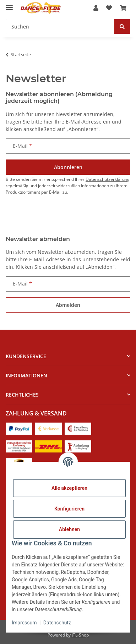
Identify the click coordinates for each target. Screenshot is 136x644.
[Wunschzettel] (109, 8)
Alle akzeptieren (69, 488)
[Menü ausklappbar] (9, 4)
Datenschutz (57, 623)
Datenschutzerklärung (108, 179)
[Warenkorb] (123, 8)
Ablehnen (69, 529)
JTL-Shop (80, 635)
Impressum (24, 623)
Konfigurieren (69, 509)
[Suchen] (60, 27)
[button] (96, 8)
